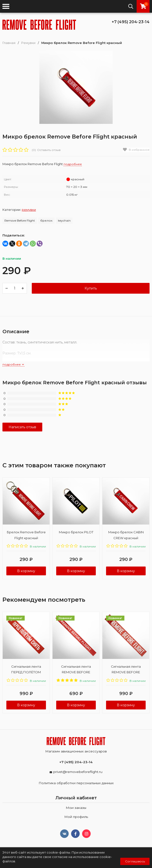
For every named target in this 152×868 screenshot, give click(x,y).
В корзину (26, 571)
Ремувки (28, 43)
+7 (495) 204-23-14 (131, 22)
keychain (64, 220)
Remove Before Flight (20, 220)
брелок (46, 220)
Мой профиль (76, 817)
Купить (91, 288)
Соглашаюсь (135, 861)
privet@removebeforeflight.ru (78, 772)
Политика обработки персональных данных (76, 783)
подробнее (13, 364)
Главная (9, 43)
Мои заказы (76, 808)
